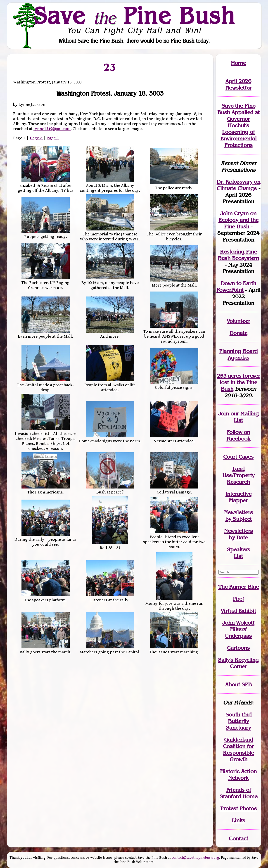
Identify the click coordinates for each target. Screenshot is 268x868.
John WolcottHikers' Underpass (238, 629)
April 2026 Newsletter (238, 84)
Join (224, 414)
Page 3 (53, 138)
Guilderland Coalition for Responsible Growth (238, 749)
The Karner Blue (238, 587)
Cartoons (238, 648)
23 (110, 67)
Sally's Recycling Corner (238, 663)
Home (238, 63)
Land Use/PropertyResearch (238, 475)
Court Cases (238, 457)
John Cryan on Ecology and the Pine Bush (238, 220)
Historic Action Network (238, 775)
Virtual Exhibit (238, 611)
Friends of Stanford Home (238, 793)
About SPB (238, 684)
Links (238, 820)
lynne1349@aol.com (52, 129)
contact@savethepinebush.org (195, 858)
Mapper (238, 500)
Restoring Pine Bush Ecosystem (238, 255)
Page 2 (36, 138)
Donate (238, 333)
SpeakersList (238, 553)
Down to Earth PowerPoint (236, 287)
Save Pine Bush (134, 16)
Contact (238, 838)
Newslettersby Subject (238, 516)
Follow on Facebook (238, 435)
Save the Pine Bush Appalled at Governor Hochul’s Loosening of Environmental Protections (238, 125)
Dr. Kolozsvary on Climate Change (238, 185)
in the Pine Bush (240, 382)
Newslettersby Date (238, 534)
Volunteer (238, 321)
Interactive (238, 494)
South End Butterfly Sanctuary (238, 721)
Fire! (238, 599)
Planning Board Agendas (238, 354)
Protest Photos (238, 808)
